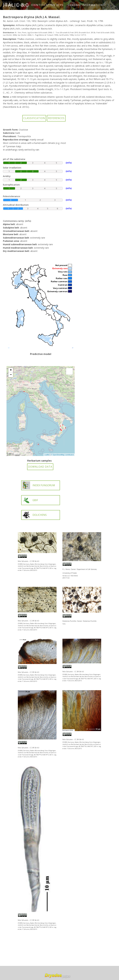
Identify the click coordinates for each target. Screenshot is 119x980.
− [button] (11, 375)
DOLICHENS (34, 515)
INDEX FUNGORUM (39, 485)
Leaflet (47, 455)
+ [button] (11, 370)
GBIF (30, 500)
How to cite (15, 15)
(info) (28, 221)
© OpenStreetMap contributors (62, 455)
